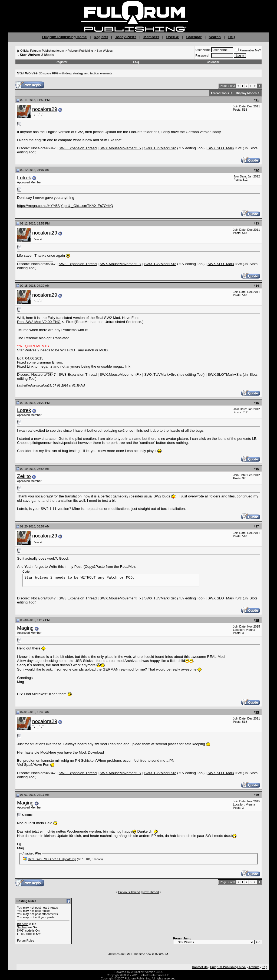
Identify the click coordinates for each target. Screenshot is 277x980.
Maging (25, 628)
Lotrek (24, 178)
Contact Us (200, 967)
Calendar (194, 37)
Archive (254, 967)
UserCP (173, 37)
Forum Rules (26, 941)
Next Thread (151, 892)
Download (96, 752)
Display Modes (246, 93)
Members (151, 37)
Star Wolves (105, 51)
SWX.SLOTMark (221, 148)
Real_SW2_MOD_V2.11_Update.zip (52, 859)
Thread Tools (220, 93)
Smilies (22, 927)
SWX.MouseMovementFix (120, 148)
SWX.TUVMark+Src (160, 148)
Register (101, 37)
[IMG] (21, 930)
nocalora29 (45, 109)
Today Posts (126, 37)
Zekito (24, 476)
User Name (203, 50)
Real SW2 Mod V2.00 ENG (39, 322)
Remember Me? (248, 50)
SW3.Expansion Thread (78, 148)
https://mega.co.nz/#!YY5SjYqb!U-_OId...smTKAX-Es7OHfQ (65, 206)
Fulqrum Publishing (80, 51)
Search (215, 37)
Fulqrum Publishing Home (64, 37)
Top (265, 967)
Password (202, 55)
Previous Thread (129, 892)
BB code (23, 924)
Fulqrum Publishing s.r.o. (228, 967)
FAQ (231, 37)
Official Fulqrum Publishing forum (42, 51)
